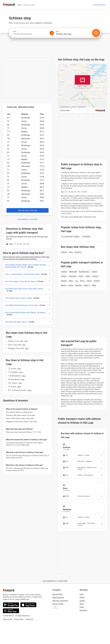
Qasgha (64, 272)
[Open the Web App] (11, 611)
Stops (82, 604)
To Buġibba (86, 236)
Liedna (71, 285)
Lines (82, 594)
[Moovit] (9, 5)
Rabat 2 (87, 285)
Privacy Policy (19, 619)
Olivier (82, 281)
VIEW (26, 341)
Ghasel (94, 272)
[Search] (96, 33)
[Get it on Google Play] (11, 605)
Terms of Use (7, 619)
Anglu (71, 281)
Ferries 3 (95, 276)
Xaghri (81, 276)
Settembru (73, 276)
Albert (88, 276)
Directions (83, 610)
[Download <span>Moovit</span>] (99, 5)
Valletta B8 (73, 272)
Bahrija (64, 285)
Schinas (64, 252)
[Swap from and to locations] (52, 33)
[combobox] (30, 34)
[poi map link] (82, 89)
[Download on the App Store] (28, 605)
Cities (82, 607)
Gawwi (89, 281)
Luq (76, 281)
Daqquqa (78, 252)
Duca (71, 252)
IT (55, 607)
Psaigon (97, 281)
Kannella (79, 285)
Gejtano (64, 276)
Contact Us (29, 619)
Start (15, 32)
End (57, 32)
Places (82, 597)
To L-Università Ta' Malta (70, 236)
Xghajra (64, 281)
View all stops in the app (28, 210)
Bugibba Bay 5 (84, 272)
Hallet (94, 285)
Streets (82, 601)
